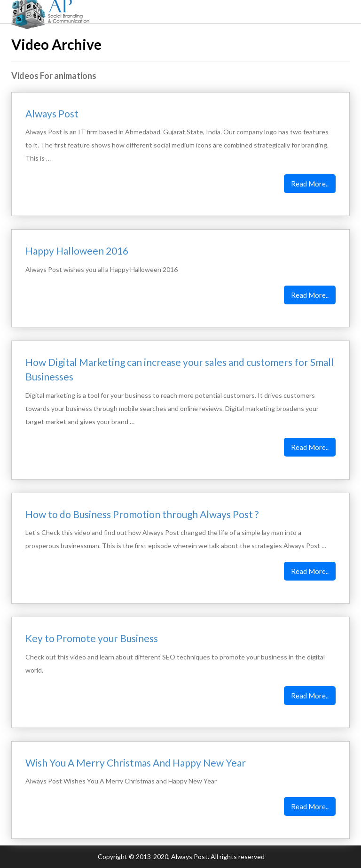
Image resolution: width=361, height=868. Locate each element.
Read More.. (310, 184)
